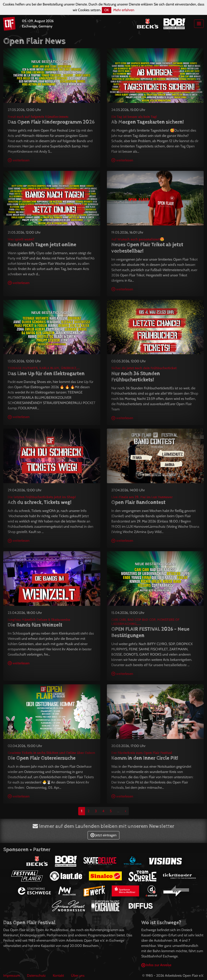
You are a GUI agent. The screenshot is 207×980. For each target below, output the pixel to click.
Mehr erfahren (124, 10)
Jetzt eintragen (103, 835)
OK (107, 10)
